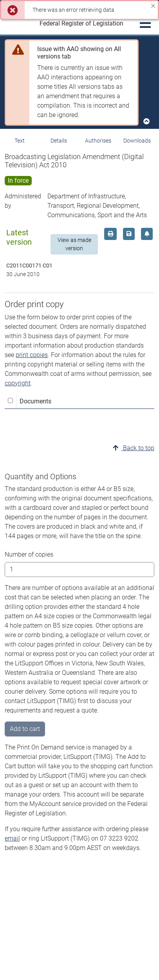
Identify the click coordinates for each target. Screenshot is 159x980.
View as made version (74, 244)
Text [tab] (20, 141)
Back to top (134, 448)
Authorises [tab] (98, 141)
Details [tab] (59, 141)
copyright (18, 383)
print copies (32, 355)
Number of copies (29, 554)
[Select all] (10, 400)
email (12, 838)
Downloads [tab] (137, 141)
